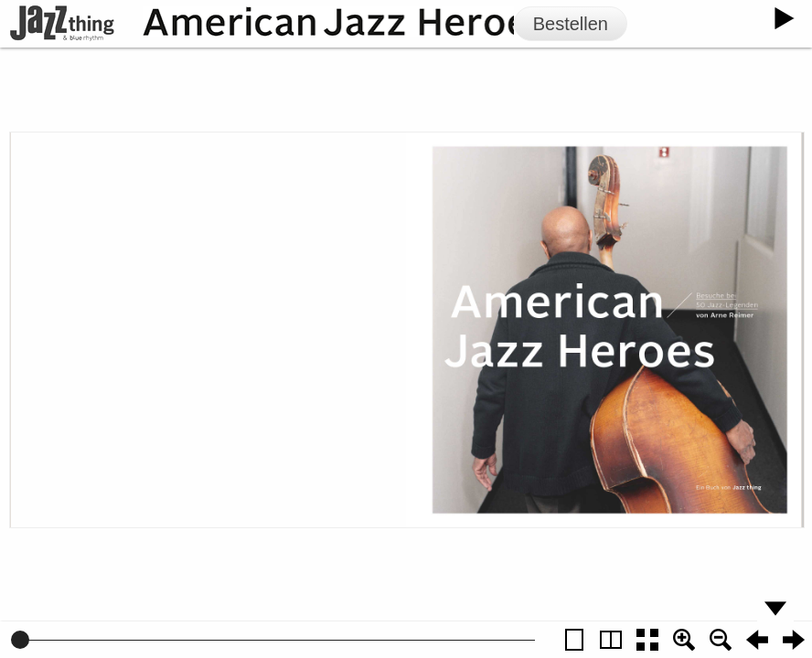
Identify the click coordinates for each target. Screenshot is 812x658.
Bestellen (571, 24)
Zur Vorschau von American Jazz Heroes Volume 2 (259, 328)
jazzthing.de (269, 251)
